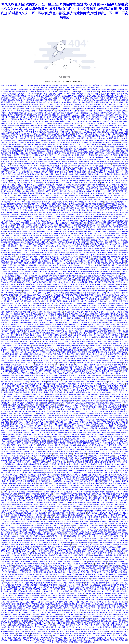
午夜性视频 (95, 257)
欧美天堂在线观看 (10, 591)
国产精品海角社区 (39, 346)
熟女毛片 (109, 322)
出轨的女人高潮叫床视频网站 (110, 377)
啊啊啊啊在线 (9, 255)
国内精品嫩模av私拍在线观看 (101, 176)
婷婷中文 (99, 365)
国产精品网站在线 (70, 151)
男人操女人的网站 (110, 617)
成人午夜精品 (101, 540)
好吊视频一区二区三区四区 (27, 94)
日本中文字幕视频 (108, 375)
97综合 (41, 246)
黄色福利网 (39, 126)
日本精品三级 (106, 363)
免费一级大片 (42, 490)
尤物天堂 (119, 418)
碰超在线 (108, 333)
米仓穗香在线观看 (17, 217)
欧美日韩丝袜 (29, 130)
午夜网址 (97, 265)
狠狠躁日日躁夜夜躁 (76, 515)
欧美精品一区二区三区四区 (96, 418)
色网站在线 (32, 627)
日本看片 (36, 386)
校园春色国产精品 (17, 320)
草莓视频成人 (71, 337)
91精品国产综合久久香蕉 (101, 174)
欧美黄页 (9, 312)
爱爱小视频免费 (26, 136)
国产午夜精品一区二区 (63, 348)
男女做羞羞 (109, 411)
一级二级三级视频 (50, 128)
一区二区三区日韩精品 (54, 608)
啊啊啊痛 (104, 113)
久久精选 (46, 623)
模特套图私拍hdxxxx (21, 344)
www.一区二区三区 (73, 481)
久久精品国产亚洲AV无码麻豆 (108, 189)
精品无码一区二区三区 (14, 473)
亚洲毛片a (12, 540)
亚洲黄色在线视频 (68, 142)
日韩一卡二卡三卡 (55, 591)
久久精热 (86, 286)
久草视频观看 (100, 238)
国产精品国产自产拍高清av (33, 534)
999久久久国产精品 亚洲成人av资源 (60, 564)
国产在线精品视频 (110, 286)
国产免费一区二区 (26, 278)
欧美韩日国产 (52, 204)
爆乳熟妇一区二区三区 (39, 394)
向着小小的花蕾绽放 (56, 295)
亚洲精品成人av (41, 557)
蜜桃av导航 (82, 291)
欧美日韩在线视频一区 (38, 327)
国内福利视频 (12, 515)
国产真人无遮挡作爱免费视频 (75, 619)
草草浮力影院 (9, 102)
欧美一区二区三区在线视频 (70, 238)
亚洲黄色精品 (114, 473)
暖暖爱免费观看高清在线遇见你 (66, 111)
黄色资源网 (48, 422)
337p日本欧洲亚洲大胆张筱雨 (117, 166)
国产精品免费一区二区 (80, 104)
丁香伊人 (10, 566)
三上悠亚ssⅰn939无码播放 (15, 142)
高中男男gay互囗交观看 (100, 390)
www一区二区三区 (52, 157)
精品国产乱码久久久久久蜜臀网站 (85, 134)
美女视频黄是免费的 (45, 407)
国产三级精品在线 (48, 602)
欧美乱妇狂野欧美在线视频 (48, 452)
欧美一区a (92, 195)
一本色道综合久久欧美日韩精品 (50, 322)
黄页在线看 (70, 286)
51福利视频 (109, 555)
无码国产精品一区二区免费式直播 (107, 153)
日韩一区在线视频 (15, 145)
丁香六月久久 (117, 246)
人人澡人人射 (11, 123)
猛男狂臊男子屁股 (114, 94)
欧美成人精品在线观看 (24, 119)
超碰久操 (102, 98)
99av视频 (7, 365)
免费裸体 (71, 363)
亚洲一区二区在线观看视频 (56, 375)
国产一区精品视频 (95, 121)
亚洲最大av (6, 210)
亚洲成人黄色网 (117, 625)
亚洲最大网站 (102, 229)
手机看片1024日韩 (72, 128)
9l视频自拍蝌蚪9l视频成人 (109, 570)
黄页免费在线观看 (100, 299)
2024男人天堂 (29, 441)
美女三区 (101, 284)
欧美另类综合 (102, 485)
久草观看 (64, 147)
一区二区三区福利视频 (12, 443)
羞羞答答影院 (86, 498)
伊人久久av (19, 221)
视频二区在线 (39, 140)
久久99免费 (83, 627)
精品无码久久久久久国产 (92, 549)
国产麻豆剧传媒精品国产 (64, 149)
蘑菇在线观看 (86, 310)
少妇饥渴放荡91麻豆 (96, 545)
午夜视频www (41, 337)
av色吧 (16, 278)
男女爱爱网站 (98, 164)
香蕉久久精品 (109, 202)
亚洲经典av (121, 443)
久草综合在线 (7, 219)
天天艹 (23, 388)
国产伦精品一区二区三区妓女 (97, 261)
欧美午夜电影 (55, 367)
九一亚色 (83, 407)
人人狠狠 (22, 424)
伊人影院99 (106, 572)
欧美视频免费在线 (37, 619)
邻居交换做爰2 (48, 335)
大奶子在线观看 (59, 248)
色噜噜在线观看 (90, 403)
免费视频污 (107, 329)
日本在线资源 (78, 492)
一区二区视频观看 (81, 490)
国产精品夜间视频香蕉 (114, 115)
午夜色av (108, 424)
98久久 (30, 128)
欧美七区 (97, 363)
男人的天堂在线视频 (54, 189)
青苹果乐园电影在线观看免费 (43, 111)
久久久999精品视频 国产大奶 (71, 409)
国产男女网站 (122, 223)
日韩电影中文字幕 (12, 602)
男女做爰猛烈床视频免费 (99, 534)
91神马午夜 (121, 113)
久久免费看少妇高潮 (32, 242)
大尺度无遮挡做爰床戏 (35, 390)
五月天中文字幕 (39, 540)
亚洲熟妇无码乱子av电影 (37, 358)
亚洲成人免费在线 (66, 134)
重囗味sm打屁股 (29, 530)
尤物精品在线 (105, 314)
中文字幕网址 (92, 380)
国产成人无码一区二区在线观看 (108, 293)
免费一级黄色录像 (104, 380)
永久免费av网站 (118, 386)
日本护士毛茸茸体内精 (52, 147)
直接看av (91, 94)
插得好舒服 (42, 263)
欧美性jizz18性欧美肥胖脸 (118, 369)
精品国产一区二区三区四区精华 (31, 166)
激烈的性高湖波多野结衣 (56, 337)
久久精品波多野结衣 (90, 348)
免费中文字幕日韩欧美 (33, 333)
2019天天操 (27, 325)
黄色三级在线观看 (8, 373)
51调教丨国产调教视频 (22, 394)
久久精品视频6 (93, 98)
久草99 (41, 94)
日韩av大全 (16, 555)
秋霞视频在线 (46, 221)
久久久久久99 (78, 236)
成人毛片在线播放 (107, 96)
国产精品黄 (23, 358)
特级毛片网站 (15, 598)
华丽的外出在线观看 (104, 162)
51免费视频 (6, 90)
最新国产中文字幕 (87, 384)
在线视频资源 (19, 523)
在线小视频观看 (59, 373)
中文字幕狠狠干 (25, 494)
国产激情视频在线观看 (34, 479)
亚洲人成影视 (123, 337)
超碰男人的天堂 (91, 485)
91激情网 (15, 371)
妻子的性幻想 (58, 312)
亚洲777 (5, 327)
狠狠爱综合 (57, 297)
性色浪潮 (56, 284)
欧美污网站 (19, 564)
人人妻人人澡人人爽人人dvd (86, 145)
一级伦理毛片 (68, 100)
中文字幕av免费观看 (22, 585)
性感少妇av (123, 322)
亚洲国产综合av (54, 329)
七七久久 (96, 358)
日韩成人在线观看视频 (22, 115)
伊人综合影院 (80, 208)
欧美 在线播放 (100, 170)
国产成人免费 (79, 625)
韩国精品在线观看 (42, 441)
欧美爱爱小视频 (54, 178)
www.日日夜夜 (69, 422)
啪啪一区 (34, 162)
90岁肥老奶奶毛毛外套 (53, 200)
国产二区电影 (74, 314)
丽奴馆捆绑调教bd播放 (25, 123)
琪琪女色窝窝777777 (41, 210)
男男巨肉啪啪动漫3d (64, 193)
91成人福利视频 (87, 242)
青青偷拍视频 (9, 221)
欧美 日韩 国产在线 (39, 136)
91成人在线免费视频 (118, 151)
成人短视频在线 (44, 90)
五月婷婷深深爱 (22, 318)
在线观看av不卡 (21, 390)
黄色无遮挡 (52, 145)
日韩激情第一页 (115, 500)
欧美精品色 (67, 591)
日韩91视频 (22, 96)
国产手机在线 (73, 305)
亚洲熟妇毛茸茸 (43, 240)
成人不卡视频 (25, 602)
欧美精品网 (18, 367)
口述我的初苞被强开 (40, 187)
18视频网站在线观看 (113, 310)
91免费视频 (79, 248)
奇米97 (8, 236)
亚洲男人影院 (113, 253)
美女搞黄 (56, 517)
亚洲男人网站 (31, 102)
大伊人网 (15, 272)
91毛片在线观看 (115, 181)
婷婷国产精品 (45, 195)
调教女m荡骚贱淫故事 (100, 473)
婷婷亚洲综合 (74, 174)
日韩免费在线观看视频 (108, 344)
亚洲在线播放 (48, 183)
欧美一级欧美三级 (84, 401)
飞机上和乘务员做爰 (87, 221)
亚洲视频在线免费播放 (112, 248)
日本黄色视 (118, 543)
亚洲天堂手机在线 (23, 223)
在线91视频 (121, 236)
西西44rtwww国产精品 (115, 229)
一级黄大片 (117, 259)
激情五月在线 (52, 155)
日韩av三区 (124, 293)
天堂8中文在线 (110, 204)
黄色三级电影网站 (37, 185)
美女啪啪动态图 (76, 293)
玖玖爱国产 (64, 416)
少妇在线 (19, 227)
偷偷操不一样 (112, 490)
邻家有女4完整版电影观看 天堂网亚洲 (25, 236)
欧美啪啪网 (71, 138)
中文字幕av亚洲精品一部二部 (34, 106)
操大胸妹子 (116, 142)
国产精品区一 (96, 356)
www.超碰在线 (60, 308)
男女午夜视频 (63, 155)
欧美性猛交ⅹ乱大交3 (93, 208)
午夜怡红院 (88, 265)
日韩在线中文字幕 (100, 200)
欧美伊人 (71, 206)
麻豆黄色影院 (62, 401)
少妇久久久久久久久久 (49, 242)
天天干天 (116, 191)
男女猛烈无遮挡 (19, 401)
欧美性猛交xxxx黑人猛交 (83, 100)
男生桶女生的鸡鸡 (45, 257)
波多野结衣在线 (79, 320)
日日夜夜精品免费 (18, 403)
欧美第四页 (95, 267)
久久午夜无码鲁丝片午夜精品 (34, 549)
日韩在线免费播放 (17, 308)
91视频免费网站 (121, 170)
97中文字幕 (32, 229)
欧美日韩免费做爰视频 (65, 350)
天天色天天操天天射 (69, 291)
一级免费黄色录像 (40, 113)
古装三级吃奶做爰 (17, 375)
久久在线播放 (71, 390)
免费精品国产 (36, 115)
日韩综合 (98, 591)
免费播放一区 (15, 562)
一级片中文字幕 (17, 377)
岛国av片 (65, 195)
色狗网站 (34, 610)
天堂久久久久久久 (22, 426)
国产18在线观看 (100, 126)
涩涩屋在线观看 (123, 344)
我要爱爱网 (89, 462)
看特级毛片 (94, 327)
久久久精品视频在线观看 (103, 289)
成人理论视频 (92, 138)
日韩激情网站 (15, 286)
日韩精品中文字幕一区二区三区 (49, 162)
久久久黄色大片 (118, 380)
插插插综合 (58, 475)
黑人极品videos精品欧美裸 (86, 432)
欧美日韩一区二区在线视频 (62, 119)
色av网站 (114, 551)
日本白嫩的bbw (37, 147)
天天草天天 (76, 115)
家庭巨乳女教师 (33, 316)
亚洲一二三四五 (62, 629)
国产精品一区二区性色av (58, 272)
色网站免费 (47, 468)
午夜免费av (20, 481)
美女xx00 (21, 581)
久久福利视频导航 (29, 191)
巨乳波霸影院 (11, 337)
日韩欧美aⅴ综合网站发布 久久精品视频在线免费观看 (72, 494)
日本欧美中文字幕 (61, 174)
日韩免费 (92, 346)
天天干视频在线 (13, 490)
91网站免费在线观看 (100, 447)
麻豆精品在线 (15, 151)
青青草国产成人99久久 (26, 557)
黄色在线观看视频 (114, 299)
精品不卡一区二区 (24, 276)
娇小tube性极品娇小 (32, 352)
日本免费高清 (123, 269)
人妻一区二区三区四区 (57, 504)
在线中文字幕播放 (17, 471)
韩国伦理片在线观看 (83, 206)
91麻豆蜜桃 (83, 162)
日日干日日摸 (83, 365)
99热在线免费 (51, 388)
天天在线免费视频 (118, 92)
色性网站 (67, 261)
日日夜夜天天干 (67, 136)
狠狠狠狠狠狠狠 (60, 443)
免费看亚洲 (80, 185)
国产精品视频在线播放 (19, 579)
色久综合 (57, 183)
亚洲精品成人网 (79, 452)
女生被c (50, 305)
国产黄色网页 (91, 361)
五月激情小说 (98, 132)
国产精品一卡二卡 (32, 225)
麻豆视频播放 (105, 151)
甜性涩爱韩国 (85, 257)
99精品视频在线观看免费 (29, 322)
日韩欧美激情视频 (81, 511)
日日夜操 (73, 181)
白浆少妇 (13, 331)
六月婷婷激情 (75, 310)
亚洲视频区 (19, 130)
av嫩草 (74, 483)
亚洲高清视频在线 (19, 157)
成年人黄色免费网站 (14, 191)
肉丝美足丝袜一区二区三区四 (110, 428)
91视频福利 (24, 168)
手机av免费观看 (65, 115)
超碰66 (123, 335)
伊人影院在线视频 (16, 549)
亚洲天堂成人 (112, 547)
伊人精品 (72, 157)
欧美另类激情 (96, 130)
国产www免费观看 (22, 354)
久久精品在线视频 (9, 295)
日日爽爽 (75, 246)
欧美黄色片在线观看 (80, 233)
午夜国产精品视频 (11, 581)
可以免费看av (116, 481)
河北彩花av (29, 200)
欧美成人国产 (44, 617)
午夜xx (25, 538)
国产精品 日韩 (61, 352)
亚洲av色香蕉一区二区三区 (17, 229)
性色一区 (96, 210)
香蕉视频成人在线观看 (96, 244)
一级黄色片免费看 (67, 240)
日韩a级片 (14, 90)
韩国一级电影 (58, 454)
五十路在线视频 (80, 96)
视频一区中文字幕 (8, 629)
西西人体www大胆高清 (117, 598)
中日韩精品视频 (93, 344)
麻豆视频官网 (119, 396)
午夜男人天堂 (20, 225)
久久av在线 (12, 399)
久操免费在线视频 (75, 147)
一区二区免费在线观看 (57, 589)
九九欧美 (101, 411)
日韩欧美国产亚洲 (113, 98)
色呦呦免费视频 (33, 104)
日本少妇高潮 (81, 157)
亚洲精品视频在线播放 (84, 231)
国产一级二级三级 (98, 115)
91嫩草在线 (36, 494)
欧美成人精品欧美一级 (76, 485)
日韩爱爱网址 (17, 346)
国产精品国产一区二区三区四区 (70, 90)
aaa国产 (45, 555)
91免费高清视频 (109, 147)
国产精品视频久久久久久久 (69, 257)
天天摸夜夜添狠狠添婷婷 (10, 168)
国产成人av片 (14, 136)
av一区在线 (6, 164)
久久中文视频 (20, 102)
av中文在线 (93, 576)
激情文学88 (63, 462)
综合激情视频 (90, 185)
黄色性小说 (29, 496)
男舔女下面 (23, 206)
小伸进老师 (55, 479)
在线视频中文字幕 (98, 310)
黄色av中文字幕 (116, 403)
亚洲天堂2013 (105, 92)
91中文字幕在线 (88, 126)
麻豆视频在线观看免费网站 (76, 382)
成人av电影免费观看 (83, 604)
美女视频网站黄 (101, 581)
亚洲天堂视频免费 (60, 576)
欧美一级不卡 (20, 502)
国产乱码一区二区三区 (42, 123)
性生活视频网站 (91, 331)
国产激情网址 (98, 617)
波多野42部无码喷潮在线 (66, 145)
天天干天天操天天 (105, 149)
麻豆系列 (21, 174)
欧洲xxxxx (48, 574)
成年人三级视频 (101, 221)
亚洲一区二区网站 (60, 305)
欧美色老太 (35, 439)
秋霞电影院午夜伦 (34, 96)
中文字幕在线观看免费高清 (98, 598)
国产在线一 (86, 585)
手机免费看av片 (114, 335)
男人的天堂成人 (37, 422)
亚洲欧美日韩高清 (103, 568)
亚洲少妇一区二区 (90, 411)
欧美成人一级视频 (52, 231)
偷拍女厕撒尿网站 (48, 403)
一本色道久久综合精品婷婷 (62, 102)
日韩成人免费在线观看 (103, 619)
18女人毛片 (9, 147)
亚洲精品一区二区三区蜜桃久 (115, 282)
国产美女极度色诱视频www (96, 291)
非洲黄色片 (112, 113)
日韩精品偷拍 (105, 267)
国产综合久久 (107, 246)
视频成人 (122, 276)
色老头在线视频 (37, 488)
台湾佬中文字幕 (118, 128)
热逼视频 (61, 128)
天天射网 (110, 536)
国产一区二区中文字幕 (93, 350)
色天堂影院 (18, 147)
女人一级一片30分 (74, 585)
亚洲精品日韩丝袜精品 (56, 113)
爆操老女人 (77, 102)
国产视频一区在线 (66, 191)
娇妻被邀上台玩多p (19, 536)
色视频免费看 (54, 441)
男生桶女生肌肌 (32, 492)
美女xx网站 (13, 109)
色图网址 (120, 320)
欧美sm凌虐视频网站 (41, 282)
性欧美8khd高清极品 (80, 346)
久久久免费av (42, 579)
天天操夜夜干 (108, 543)
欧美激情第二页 (51, 473)
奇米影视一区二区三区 (38, 168)
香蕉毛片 (43, 314)
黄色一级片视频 (91, 284)
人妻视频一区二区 (71, 621)
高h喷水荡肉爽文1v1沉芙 (26, 337)
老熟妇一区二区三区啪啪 (67, 94)
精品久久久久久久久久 (46, 348)
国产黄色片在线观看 (57, 316)
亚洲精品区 (106, 585)
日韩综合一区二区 (57, 464)
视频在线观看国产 (55, 206)
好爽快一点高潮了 (8, 413)
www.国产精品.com (58, 481)
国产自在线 (53, 600)
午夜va (65, 206)
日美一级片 (20, 333)
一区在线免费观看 (23, 439)
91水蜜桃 (18, 231)
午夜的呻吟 (98, 217)
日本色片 (34, 543)
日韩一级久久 (86, 117)
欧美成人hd (37, 301)
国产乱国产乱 (36, 310)
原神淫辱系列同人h (110, 509)
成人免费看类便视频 (54, 168)
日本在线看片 (69, 403)
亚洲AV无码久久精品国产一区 (85, 189)
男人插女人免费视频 (56, 447)
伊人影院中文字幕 (14, 128)
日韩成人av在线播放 (108, 502)
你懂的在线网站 (39, 217)
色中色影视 (52, 460)
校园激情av (6, 511)
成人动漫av (30, 369)
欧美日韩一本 (78, 377)
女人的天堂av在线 (114, 219)
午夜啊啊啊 (29, 140)
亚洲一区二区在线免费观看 (25, 149)
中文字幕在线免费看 (71, 318)
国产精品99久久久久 (47, 98)
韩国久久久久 (67, 168)
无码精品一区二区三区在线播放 (87, 388)
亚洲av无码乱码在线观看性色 (67, 496)
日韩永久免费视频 (30, 263)
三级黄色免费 (99, 530)
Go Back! (64, 77)
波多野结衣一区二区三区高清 (29, 109)
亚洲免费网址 (100, 140)
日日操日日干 (26, 562)
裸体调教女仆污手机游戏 (93, 236)
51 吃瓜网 (5, 416)
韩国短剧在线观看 (84, 579)
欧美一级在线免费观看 (109, 407)
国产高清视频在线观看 (85, 153)
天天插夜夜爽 (30, 289)
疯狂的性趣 (49, 528)
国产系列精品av (82, 517)
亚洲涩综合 (100, 157)
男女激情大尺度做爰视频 (40, 585)
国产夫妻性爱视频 (95, 329)
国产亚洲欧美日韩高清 (12, 293)
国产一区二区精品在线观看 (13, 246)
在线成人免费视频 (111, 155)
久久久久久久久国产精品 (64, 625)
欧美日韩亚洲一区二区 (83, 280)
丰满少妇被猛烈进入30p (84, 255)
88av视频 (106, 318)
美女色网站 (81, 210)
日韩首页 (105, 130)
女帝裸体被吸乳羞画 (67, 208)
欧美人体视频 (53, 598)
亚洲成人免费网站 (54, 233)
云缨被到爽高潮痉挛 (79, 261)
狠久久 (35, 297)
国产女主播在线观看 (16, 113)
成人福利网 (29, 176)
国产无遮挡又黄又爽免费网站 (77, 540)
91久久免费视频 (25, 280)
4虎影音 (10, 278)
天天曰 (30, 159)
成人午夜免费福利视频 (19, 193)
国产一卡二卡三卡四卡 (85, 337)
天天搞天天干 (67, 380)
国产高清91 (18, 106)
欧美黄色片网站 (31, 407)
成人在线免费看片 (45, 276)
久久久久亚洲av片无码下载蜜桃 (90, 318)
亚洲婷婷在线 (112, 308)
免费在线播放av (117, 432)
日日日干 (42, 274)
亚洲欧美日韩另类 (89, 409)
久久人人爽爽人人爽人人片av (13, 244)
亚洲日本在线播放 (95, 111)
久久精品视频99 (47, 96)
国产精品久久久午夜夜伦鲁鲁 (20, 310)
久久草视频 (95, 181)
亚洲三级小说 (107, 128)
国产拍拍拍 (82, 621)
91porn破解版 (95, 113)
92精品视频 (106, 549)
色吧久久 (58, 109)
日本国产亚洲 (93, 149)
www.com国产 (6, 555)
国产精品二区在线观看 (100, 117)
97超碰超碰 (44, 236)
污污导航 (54, 90)
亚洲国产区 (29, 481)
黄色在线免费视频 (80, 551)
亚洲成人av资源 (35, 344)
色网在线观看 (79, 555)
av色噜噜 (5, 136)
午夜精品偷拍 (49, 354)
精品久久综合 (28, 231)
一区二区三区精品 (103, 432)
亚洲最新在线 (29, 244)
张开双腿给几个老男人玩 (53, 246)
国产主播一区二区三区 (57, 187)
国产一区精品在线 (83, 130)
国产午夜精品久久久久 (9, 172)
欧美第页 (124, 371)
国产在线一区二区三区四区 (30, 430)
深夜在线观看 (54, 411)
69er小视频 (59, 325)
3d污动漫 (12, 223)
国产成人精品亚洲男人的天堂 (50, 638)
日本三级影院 (79, 595)
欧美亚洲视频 (81, 138)
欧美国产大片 (81, 418)
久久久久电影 (85, 92)
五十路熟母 (34, 612)
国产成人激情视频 (64, 104)
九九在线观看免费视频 (23, 572)
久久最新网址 (12, 94)
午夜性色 (91, 170)
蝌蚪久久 (122, 595)
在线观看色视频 (37, 286)
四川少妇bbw (122, 464)
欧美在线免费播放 (61, 314)
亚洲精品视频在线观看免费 (82, 358)
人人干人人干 (38, 458)
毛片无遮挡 (16, 132)
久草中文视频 (9, 390)
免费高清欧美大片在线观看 (38, 206)
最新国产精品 (39, 200)
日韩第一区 (38, 238)
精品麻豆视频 (49, 515)
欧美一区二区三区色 (80, 106)
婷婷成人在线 (112, 562)
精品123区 (87, 248)
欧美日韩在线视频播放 (108, 593)
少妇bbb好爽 (46, 331)
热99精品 (105, 295)
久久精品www (62, 356)
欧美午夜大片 (85, 481)
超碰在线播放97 (29, 485)
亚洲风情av (120, 147)
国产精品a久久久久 (37, 354)
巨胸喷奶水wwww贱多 (31, 195)
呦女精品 (12, 183)
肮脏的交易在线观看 (82, 373)
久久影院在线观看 (79, 164)
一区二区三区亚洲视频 (105, 227)
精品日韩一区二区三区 (84, 132)
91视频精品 (11, 104)
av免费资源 (54, 617)
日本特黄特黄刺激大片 (97, 172)
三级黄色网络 (112, 479)
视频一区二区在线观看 (40, 272)
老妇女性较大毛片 (115, 119)
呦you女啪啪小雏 (55, 341)
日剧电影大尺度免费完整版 (114, 214)
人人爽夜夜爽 (74, 92)
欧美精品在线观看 (25, 593)
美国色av (122, 157)
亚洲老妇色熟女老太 (76, 253)
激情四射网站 (25, 619)
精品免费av (54, 253)
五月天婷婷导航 (119, 111)
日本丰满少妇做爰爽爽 (61, 310)
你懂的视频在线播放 (11, 274)
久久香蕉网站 (105, 528)
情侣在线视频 (39, 428)
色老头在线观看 (91, 553)
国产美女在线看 (122, 422)
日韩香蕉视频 (16, 164)
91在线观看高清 (75, 416)
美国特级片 (63, 253)
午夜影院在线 (107, 350)
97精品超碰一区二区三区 (117, 104)
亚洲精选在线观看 (49, 344)
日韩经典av (71, 214)
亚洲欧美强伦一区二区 (81, 168)
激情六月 (88, 617)
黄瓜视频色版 (44, 509)
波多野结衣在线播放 (96, 204)
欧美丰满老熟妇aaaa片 (86, 140)
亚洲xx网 (79, 286)
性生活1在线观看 (40, 233)
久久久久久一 (118, 176)
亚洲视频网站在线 (117, 297)
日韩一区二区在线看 (37, 396)
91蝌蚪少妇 (24, 153)
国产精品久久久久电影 (46, 445)
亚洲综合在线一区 (32, 98)
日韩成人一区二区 (116, 589)
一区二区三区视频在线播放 (66, 219)
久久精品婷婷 (90, 452)
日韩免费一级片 (113, 200)
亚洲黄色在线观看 (19, 219)
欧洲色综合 (43, 536)
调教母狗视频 (82, 244)
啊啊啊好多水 (123, 407)
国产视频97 (20, 176)
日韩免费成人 (114, 392)
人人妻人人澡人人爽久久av (116, 612)
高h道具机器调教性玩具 (90, 102)
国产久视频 (113, 615)
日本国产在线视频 (108, 422)
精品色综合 (56, 399)
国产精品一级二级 (76, 640)
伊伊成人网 (57, 407)
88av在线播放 (40, 530)
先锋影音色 (29, 113)
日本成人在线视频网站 (59, 485)
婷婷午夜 (65, 587)
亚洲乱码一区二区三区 (35, 515)
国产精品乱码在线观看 (62, 386)
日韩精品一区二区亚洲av (36, 631)
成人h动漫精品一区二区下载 (26, 138)
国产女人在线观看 (44, 437)
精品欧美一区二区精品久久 (65, 185)
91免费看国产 (108, 280)
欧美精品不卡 (83, 111)
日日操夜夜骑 (11, 528)
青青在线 (18, 195)
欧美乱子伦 (124, 153)
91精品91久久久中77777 (94, 187)
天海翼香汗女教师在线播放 (66, 432)
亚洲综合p (11, 441)
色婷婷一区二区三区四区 (24, 468)
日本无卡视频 (70, 132)
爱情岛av (21, 140)
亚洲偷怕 (28, 272)
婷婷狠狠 (51, 308)
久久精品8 (36, 367)
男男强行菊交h (58, 619)
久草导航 (100, 574)
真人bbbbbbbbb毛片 (84, 390)
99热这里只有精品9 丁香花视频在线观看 (39, 174)
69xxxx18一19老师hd (29, 132)
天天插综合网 (24, 90)
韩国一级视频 (40, 149)
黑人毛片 (43, 409)
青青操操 (31, 193)
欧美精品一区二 (55, 181)
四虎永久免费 (30, 142)
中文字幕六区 (69, 396)
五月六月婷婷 (123, 286)
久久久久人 (88, 297)
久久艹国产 (41, 377)
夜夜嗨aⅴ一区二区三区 (105, 195)
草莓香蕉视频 (106, 208)
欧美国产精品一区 (15, 327)
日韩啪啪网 (110, 325)
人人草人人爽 (72, 265)
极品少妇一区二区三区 (103, 496)
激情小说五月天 (31, 523)
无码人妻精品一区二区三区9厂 (70, 612)
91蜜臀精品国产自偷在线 (84, 392)
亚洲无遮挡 (59, 172)
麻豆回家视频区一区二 (120, 208)
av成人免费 (75, 386)
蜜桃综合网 (33, 384)
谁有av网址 (78, 136)
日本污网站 (31, 219)
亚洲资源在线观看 (46, 225)
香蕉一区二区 (108, 430)
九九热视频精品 (10, 329)
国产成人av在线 (38, 134)
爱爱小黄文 (114, 121)
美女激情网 (67, 634)
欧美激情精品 (102, 303)
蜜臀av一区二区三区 (9, 111)
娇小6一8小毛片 (24, 185)
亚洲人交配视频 (101, 94)
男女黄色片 (115, 257)
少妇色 (111, 295)
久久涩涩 (44, 341)
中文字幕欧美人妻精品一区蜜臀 (42, 172)
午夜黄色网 (21, 445)
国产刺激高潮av (9, 92)
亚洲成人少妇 (44, 104)
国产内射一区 (115, 477)
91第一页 (53, 104)
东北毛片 (58, 98)
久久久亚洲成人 (80, 191)
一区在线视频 (15, 181)
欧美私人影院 (76, 204)
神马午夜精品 (115, 314)
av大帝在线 (111, 418)
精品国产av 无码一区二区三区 (37, 424)
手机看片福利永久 (40, 416)
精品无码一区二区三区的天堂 (99, 352)
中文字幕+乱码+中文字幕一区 (100, 142)
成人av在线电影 (98, 248)
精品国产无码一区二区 (120, 329)
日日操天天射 (86, 115)
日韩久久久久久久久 (71, 475)
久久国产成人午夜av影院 (84, 363)
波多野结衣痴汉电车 (39, 145)
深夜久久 (56, 636)
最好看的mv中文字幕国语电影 (60, 339)
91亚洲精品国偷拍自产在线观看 (85, 274)
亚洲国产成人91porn (120, 629)
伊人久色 (105, 183)
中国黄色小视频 (57, 159)
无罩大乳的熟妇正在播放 (118, 278)
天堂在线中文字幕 (49, 432)
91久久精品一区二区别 (83, 198)
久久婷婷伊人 (54, 236)
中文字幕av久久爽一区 (89, 405)
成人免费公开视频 (57, 439)
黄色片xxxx (119, 178)
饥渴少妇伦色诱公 (60, 570)
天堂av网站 (72, 401)
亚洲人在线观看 (92, 240)
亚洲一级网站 (38, 519)
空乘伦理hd (72, 517)
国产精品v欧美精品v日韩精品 (43, 443)
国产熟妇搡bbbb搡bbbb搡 (61, 221)
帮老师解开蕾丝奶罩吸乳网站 (21, 134)
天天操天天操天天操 (114, 462)
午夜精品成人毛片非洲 (100, 498)
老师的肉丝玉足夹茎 (75, 272)
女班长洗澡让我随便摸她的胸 (47, 132)
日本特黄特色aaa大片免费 (21, 422)
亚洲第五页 (47, 303)
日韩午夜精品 (65, 166)
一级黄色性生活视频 (77, 608)
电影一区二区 (40, 511)
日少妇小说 (44, 117)
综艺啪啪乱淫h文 (90, 615)
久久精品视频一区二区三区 (72, 200)
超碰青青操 (74, 466)
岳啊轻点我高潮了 (50, 94)
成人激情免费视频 (120, 608)
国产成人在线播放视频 (54, 377)
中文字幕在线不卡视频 (56, 430)
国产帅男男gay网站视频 (28, 490)
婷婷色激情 (108, 346)
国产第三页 (35, 314)
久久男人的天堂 (111, 123)
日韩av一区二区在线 (40, 513)
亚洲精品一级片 (95, 422)
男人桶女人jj (44, 316)
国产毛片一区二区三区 (55, 151)
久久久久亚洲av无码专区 (116, 367)
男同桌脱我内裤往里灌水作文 (18, 170)
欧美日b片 (49, 517)
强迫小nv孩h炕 (102, 335)
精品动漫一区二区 (39, 606)
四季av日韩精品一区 (66, 511)
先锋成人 (76, 407)
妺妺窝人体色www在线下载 (87, 445)
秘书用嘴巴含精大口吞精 (43, 373)
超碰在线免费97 (30, 204)
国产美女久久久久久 (99, 276)
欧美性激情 (100, 185)
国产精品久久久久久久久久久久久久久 (63, 282)
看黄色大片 (58, 100)
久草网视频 (72, 267)
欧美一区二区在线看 (56, 424)
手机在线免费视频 (8, 481)
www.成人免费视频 (82, 142)
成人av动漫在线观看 (46, 532)
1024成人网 (5, 308)
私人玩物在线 (94, 178)
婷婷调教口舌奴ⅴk (28, 181)
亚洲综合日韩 (107, 449)
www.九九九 (10, 195)
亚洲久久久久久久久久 (27, 121)
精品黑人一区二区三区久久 (64, 96)
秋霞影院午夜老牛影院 (120, 162)
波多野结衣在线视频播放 (17, 492)
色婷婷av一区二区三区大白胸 (46, 363)
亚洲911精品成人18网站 (114, 244)
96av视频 (85, 178)
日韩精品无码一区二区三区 (31, 259)
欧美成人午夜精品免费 (45, 227)
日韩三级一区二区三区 (54, 280)
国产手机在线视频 (40, 305)
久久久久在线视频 (19, 312)
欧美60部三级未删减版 (70, 162)
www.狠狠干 (96, 375)
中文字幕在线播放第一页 (115, 373)
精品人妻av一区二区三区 (26, 269)
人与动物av (59, 229)
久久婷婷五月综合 (110, 464)
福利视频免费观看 (17, 428)
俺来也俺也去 (100, 166)
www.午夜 (106, 121)
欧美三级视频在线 (45, 320)
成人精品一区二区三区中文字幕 (54, 214)
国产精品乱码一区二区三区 (19, 435)
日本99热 (77, 303)
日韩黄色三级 (91, 608)
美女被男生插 (27, 187)
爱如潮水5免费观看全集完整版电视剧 (106, 100)
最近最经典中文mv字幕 (25, 233)
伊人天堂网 (119, 339)
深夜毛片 (48, 619)
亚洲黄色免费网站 (30, 227)
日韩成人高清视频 (103, 361)
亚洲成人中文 (48, 583)
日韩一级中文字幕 (8, 225)
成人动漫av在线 (81, 631)
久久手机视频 (92, 513)
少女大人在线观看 (76, 369)
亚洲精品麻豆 (120, 263)
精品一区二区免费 (78, 284)
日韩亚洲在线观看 (101, 119)
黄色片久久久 (69, 447)
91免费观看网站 (12, 206)
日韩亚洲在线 (50, 185)
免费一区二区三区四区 (79, 545)
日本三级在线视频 (52, 134)
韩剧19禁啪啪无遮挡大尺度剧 (55, 286)
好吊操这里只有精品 (103, 488)
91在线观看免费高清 (88, 303)
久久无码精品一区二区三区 (114, 132)
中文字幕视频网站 (87, 238)
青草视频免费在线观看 (101, 297)
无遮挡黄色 (10, 513)
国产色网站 (27, 346)
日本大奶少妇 (108, 111)
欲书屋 (47, 106)
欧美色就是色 (31, 388)
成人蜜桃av (14, 494)
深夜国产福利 (81, 587)
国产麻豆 (11, 356)
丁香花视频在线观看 (28, 240)
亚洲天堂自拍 (97, 269)
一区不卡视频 (26, 202)
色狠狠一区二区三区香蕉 (25, 208)
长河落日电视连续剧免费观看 (67, 140)
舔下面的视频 (7, 155)
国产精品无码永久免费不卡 (105, 339)
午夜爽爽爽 (101, 145)
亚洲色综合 (16, 259)
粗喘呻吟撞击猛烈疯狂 (20, 604)
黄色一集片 (52, 356)
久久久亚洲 (22, 631)
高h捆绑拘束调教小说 (15, 126)
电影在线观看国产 (103, 477)
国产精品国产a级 (64, 204)
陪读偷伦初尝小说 (111, 545)
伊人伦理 (73, 445)
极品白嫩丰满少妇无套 (97, 106)
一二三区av (34, 371)
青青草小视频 (29, 126)
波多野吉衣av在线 (31, 339)
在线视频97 (104, 394)
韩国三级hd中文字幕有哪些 (18, 198)
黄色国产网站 (63, 170)
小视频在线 (73, 365)
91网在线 (92, 365)
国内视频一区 (108, 634)
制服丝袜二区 (112, 276)
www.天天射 (67, 377)
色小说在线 (82, 458)
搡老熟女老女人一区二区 (29, 532)
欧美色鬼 (72, 250)
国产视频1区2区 (32, 536)
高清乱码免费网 (85, 174)
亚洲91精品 (69, 227)
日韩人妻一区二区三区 (24, 100)
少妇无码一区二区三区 (33, 454)
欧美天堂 (109, 106)
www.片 (24, 128)
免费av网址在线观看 (95, 399)
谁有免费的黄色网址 (83, 572)
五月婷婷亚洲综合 (45, 297)
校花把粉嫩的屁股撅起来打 (97, 638)
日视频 (13, 119)
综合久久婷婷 (114, 441)
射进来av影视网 (39, 231)
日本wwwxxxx (87, 439)
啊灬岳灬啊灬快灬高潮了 (35, 157)
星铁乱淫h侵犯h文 (23, 528)
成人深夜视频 (111, 526)
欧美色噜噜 (46, 259)
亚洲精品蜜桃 (122, 593)
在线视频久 (59, 403)
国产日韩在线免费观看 (104, 90)
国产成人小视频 (32, 155)
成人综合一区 (51, 346)
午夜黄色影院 (55, 121)
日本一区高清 (70, 316)
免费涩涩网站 (97, 198)
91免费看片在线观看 (36, 318)
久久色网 (43, 640)
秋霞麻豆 (44, 430)
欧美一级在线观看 (89, 341)
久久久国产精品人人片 (115, 581)
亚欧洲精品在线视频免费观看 (56, 176)
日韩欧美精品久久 (117, 267)
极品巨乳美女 (47, 310)
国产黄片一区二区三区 (94, 320)
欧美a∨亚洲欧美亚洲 (53, 521)
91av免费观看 (91, 587)
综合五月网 (120, 204)
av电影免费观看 (14, 350)
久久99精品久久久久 (45, 248)
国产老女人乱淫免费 (95, 193)
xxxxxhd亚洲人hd (29, 377)
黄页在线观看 (44, 492)
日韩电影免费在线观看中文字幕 (69, 242)
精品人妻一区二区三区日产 (73, 123)
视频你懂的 (81, 553)
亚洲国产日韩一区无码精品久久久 (48, 142)
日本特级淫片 (27, 443)
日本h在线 (69, 526)
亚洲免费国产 (123, 479)
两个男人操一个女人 (41, 295)
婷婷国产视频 (26, 488)
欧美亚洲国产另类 (8, 227)
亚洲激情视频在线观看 (105, 109)
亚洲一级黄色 (83, 576)
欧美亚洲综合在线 (94, 407)
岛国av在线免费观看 (94, 191)
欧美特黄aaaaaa (33, 509)
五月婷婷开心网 (40, 189)
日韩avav (84, 329)
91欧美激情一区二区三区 (98, 104)
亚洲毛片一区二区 (105, 134)
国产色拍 (43, 564)
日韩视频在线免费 (121, 365)
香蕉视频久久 (51, 217)
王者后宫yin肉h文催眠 (90, 416)
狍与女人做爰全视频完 (117, 183)
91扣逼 (108, 238)
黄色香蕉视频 (99, 242)
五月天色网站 (92, 382)
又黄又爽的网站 (68, 98)
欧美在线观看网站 (10, 140)
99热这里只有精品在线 (22, 420)
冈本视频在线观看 (56, 117)
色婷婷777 (62, 540)
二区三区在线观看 (91, 426)
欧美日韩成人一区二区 (117, 261)
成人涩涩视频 (83, 282)
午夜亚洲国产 (96, 401)
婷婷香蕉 (55, 257)
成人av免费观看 (57, 123)
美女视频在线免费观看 (36, 538)
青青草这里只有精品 (90, 437)
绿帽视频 (45, 170)
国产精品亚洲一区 (119, 164)
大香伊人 (51, 229)
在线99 (5, 492)
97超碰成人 (52, 496)
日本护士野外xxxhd (85, 538)
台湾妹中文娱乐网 (120, 109)
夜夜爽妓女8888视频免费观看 (90, 246)
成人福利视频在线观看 (75, 308)
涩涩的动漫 (63, 267)
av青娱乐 (4, 356)
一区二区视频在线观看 (70, 183)
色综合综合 (29, 375)
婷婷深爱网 (81, 187)
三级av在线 (63, 157)
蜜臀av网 (122, 284)
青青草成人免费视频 (110, 269)
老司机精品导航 (98, 555)
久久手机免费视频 (112, 140)
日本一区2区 (24, 212)
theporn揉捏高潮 (87, 449)
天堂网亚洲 (101, 123)
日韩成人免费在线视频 (51, 238)
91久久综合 (115, 528)
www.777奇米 (76, 166)
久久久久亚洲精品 (42, 121)
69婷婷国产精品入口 (120, 134)
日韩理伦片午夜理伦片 (116, 521)
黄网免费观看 (41, 289)
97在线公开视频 (61, 519)
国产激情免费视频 (74, 178)
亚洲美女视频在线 (80, 454)
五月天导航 (27, 147)
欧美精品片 (9, 344)
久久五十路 (60, 244)
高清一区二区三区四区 (120, 636)
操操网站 (53, 384)
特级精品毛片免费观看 (39, 462)
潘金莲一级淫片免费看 (77, 155)
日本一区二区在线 (30, 291)
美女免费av (76, 543)
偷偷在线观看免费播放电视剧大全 (76, 172)
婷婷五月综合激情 (23, 392)
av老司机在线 (122, 358)
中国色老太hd (70, 113)
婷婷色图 (121, 617)
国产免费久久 (12, 284)
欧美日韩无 (114, 390)
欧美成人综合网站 (54, 545)
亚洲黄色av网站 (67, 638)
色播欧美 (51, 625)
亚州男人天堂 (69, 278)
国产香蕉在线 (117, 333)
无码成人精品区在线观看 (64, 335)
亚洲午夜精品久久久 (44, 102)
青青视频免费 (96, 206)
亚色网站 (4, 280)
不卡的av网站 (108, 193)
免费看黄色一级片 (80, 344)
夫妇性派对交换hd (66, 236)
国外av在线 (112, 638)
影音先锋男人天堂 (54, 507)
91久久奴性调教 (10, 452)
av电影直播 (14, 166)
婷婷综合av (104, 181)
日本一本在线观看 (74, 176)
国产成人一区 (94, 225)
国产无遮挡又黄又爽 (93, 316)
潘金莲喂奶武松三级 (33, 589)
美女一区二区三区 (38, 280)
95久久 (116, 322)
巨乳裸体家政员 (87, 507)
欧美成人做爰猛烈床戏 (106, 331)
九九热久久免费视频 (101, 392)
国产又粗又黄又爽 (21, 261)
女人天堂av (17, 301)
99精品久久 (92, 335)
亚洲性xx (62, 138)
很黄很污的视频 (23, 507)
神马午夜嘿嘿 (102, 219)
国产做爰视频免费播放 (77, 212)
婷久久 (14, 174)
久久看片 (5, 640)
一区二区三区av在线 (50, 164)
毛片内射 (26, 253)
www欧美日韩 (47, 250)
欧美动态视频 (9, 468)
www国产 (89, 164)
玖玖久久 (117, 468)
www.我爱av (64, 212)
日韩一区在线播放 (65, 598)
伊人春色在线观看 (30, 246)
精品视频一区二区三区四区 (111, 316)
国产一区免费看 (90, 123)
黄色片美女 (120, 172)
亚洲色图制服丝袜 (50, 458)
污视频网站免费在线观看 (25, 92)
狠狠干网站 (38, 468)
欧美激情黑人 (88, 200)
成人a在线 (42, 155)
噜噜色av (44, 595)
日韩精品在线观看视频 (51, 166)
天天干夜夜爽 (119, 227)
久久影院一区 (41, 500)
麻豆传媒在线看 (35, 255)
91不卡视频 (118, 430)
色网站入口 (29, 629)
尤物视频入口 (15, 214)
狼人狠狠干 (82, 109)
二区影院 (88, 555)
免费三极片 (112, 382)
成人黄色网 (13, 96)
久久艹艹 (109, 629)
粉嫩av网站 (53, 170)
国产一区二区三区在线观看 (93, 147)
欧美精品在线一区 (93, 96)
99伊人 (104, 356)
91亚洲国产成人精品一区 (58, 130)
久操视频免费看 (24, 172)
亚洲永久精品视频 (86, 386)
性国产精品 (5, 325)
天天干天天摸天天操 (80, 193)
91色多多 (50, 642)
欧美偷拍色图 (10, 576)
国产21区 (97, 386)
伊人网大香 (53, 559)
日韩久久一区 (45, 439)
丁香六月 (80, 430)
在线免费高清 (97, 494)
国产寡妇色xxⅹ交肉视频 (15, 498)
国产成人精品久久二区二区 (32, 164)
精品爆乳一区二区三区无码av (105, 443)
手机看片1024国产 (31, 320)
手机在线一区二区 (16, 238)
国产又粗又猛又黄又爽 (63, 549)
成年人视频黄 (77, 549)
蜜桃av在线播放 (102, 500)
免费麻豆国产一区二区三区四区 (13, 242)
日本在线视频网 (70, 610)
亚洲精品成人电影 (117, 517)
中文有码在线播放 (58, 331)
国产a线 (89, 210)
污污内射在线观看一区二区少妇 (47, 208)
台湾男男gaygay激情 (56, 610)
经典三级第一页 (67, 259)
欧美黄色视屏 (18, 638)
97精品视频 (75, 229)
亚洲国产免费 (37, 214)
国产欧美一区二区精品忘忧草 (61, 106)
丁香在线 (67, 523)
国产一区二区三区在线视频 (109, 159)
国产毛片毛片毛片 (80, 638)
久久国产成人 (56, 259)
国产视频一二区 (18, 386)
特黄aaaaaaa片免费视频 (52, 488)
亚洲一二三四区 (106, 519)
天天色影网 (70, 331)
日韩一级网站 (108, 396)
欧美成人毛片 (112, 126)
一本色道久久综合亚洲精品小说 (43, 325)
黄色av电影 (33, 90)
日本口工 (88, 259)
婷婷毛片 (99, 346)
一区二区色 (124, 361)
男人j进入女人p (68, 189)
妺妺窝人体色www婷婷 (112, 439)
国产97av (5, 183)
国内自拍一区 (44, 267)
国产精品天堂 (63, 92)
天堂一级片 (41, 526)
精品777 (87, 521)
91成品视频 (95, 314)
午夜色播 (113, 318)
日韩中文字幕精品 (85, 468)
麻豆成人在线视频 (53, 420)
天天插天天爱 (37, 202)
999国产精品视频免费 (90, 136)
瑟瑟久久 (65, 181)
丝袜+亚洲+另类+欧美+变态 (84, 581)
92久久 (33, 392)
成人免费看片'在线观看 (87, 305)
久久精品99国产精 (81, 121)
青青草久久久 (104, 327)
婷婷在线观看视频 (111, 538)
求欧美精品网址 (93, 454)
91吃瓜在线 (61, 217)
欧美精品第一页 (69, 280)
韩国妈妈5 (72, 130)
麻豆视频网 (49, 413)
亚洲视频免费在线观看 (50, 115)
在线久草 (35, 276)
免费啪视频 (110, 172)
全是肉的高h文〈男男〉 (110, 212)
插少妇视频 (121, 168)
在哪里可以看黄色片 (15, 411)
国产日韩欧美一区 (78, 339)
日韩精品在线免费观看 (18, 625)
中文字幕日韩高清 (12, 532)
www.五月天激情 (54, 416)
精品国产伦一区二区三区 (29, 274)
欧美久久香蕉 (115, 466)
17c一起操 (25, 151)
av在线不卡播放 (18, 574)
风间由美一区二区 (101, 369)
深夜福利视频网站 (62, 369)
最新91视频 (96, 250)
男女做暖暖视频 (95, 128)
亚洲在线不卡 (44, 401)
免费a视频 (106, 371)
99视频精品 (93, 301)
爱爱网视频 (12, 449)
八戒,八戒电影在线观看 (119, 225)
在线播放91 (109, 157)
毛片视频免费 (96, 481)
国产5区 (108, 551)
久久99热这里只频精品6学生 (71, 263)
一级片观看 (54, 267)
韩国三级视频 (17, 253)
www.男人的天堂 (47, 418)
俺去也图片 (95, 570)
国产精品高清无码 (111, 523)
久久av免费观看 (90, 500)
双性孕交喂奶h (11, 454)
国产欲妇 (122, 523)
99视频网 (113, 327)
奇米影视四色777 (119, 576)
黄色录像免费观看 (24, 621)
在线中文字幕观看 (65, 164)
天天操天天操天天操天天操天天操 (64, 153)
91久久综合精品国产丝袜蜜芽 (64, 418)
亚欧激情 (5, 331)
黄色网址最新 (85, 314)
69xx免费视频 (42, 204)
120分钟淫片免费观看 (70, 109)
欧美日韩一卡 (80, 331)
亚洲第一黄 (74, 627)
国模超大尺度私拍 (14, 240)
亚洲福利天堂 (71, 217)
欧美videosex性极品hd (113, 233)
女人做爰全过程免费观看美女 (112, 460)
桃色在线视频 (28, 238)
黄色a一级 (108, 164)
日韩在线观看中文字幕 (114, 301)
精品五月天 (79, 403)
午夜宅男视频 (120, 375)
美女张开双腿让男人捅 (83, 447)
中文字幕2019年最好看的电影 (28, 267)
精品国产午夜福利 (109, 231)
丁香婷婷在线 (97, 280)
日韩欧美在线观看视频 (72, 117)
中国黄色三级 (50, 140)
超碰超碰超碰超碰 (56, 523)
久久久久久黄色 (59, 566)
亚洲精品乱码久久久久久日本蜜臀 (62, 361)
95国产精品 (120, 591)
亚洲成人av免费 (16, 210)
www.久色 (9, 261)
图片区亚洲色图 (35, 170)
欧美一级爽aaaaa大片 (96, 523)
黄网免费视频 (72, 352)
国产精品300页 (25, 610)
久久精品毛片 (63, 559)
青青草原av (14, 159)
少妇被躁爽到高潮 (33, 117)
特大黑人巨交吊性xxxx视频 (65, 354)
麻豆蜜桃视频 (105, 257)
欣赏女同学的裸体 (47, 109)
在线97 (13, 439)
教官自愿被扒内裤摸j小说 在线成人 (115, 217)
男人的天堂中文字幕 (53, 530)
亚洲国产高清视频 (44, 291)
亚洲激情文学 (66, 233)
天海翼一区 (73, 458)
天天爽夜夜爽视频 (16, 485)
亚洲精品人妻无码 (115, 117)
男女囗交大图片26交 (64, 333)
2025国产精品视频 (89, 293)
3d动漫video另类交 (64, 543)
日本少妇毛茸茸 (56, 405)
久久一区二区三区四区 (95, 202)
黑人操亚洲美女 (66, 367)
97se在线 (72, 195)
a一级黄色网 (84, 128)
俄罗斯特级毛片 (53, 212)
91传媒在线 (61, 390)
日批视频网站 (23, 248)
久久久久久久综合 (117, 102)
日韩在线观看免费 (12, 212)
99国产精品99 (68, 274)
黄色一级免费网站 (24, 634)
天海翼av (101, 426)
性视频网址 (94, 428)
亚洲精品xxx (97, 231)
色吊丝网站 (95, 92)
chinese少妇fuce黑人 (24, 111)
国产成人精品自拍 (88, 90)
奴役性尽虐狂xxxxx (45, 265)
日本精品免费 (56, 291)
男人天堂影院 (89, 420)
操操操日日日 (105, 102)
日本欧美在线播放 (17, 204)
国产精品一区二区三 (17, 98)
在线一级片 (29, 217)
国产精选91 (124, 200)
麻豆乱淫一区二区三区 (29, 293)
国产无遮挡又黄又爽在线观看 (74, 574)
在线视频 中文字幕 (110, 198)
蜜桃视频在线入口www (110, 401)
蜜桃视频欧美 (49, 126)
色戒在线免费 (57, 634)
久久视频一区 (82, 94)
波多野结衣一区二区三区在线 (83, 591)
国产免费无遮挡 (73, 443)
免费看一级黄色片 (109, 236)
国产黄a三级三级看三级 (91, 593)
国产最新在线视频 (53, 263)
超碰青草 (105, 441)
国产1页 (85, 204)
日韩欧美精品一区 (73, 384)
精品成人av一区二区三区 (55, 526)
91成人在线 (23, 159)
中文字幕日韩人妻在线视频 (16, 117)
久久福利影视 (107, 191)
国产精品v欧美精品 (43, 485)
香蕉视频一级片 (41, 193)
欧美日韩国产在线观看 (58, 198)
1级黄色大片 (24, 371)
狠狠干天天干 (36, 602)
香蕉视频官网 (33, 198)
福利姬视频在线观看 (80, 598)
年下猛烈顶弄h (81, 202)
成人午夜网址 (123, 206)
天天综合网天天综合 (24, 576)
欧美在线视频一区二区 (72, 325)
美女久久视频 (49, 519)
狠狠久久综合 (98, 538)
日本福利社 (48, 534)
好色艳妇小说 (54, 240)
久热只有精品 (26, 286)
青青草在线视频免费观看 (24, 373)
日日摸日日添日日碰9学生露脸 (27, 460)
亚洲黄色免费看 (81, 98)
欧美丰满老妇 (26, 341)
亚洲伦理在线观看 (82, 113)
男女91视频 (29, 583)
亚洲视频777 (48, 498)
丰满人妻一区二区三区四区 (65, 631)
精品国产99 (19, 441)
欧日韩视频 (89, 333)
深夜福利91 (115, 585)
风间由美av (59, 435)
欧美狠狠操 (96, 460)
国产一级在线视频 (62, 223)
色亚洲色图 (83, 170)
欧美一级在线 (21, 104)
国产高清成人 (118, 149)
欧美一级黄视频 (16, 335)
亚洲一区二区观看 (46, 312)
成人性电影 (112, 356)
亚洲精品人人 (11, 462)
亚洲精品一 (73, 170)
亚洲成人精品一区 (54, 136)
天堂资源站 (83, 496)
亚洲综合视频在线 (18, 200)
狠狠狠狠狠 (104, 388)
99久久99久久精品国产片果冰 (108, 138)
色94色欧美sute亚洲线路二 (32, 623)
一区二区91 (92, 162)
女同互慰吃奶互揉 (19, 155)
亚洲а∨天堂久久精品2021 (25, 363)
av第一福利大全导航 (113, 185)
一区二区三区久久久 (16, 352)
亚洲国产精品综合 (80, 380)
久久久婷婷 (87, 473)
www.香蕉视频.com (116, 483)
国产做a (99, 625)
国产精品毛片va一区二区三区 (74, 159)
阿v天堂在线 (105, 210)
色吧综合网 (90, 339)
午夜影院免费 (97, 543)
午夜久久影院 (47, 454)
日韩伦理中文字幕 (45, 153)
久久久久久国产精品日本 (42, 119)
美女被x (62, 132)
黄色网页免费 (63, 458)
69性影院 (63, 178)
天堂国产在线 (44, 198)
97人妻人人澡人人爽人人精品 (110, 136)
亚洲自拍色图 (28, 210)
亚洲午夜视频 (119, 454)
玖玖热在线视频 (27, 598)
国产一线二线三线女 (107, 178)
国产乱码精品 (105, 225)
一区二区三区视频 (71, 468)
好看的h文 (84, 536)
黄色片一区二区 (11, 248)
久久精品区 (91, 157)
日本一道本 (92, 109)
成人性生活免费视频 (32, 566)
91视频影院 (41, 191)
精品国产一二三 (118, 435)
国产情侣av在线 (81, 195)
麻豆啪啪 (119, 312)
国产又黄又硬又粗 (22, 255)
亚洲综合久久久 (16, 325)
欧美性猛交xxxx (93, 627)
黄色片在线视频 (102, 278)
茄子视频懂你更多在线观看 (89, 475)
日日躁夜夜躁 (114, 388)
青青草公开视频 (100, 462)
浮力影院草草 (116, 174)
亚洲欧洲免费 (40, 176)
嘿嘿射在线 (41, 388)
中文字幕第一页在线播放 (95, 155)
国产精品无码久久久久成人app (79, 570)
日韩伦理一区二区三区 (61, 371)
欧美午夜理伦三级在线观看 (40, 253)
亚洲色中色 (83, 629)
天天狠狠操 (11, 233)
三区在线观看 (53, 462)
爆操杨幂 (77, 507)
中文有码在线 (71, 187)
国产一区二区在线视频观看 (86, 219)
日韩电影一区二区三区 (38, 151)
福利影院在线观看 (84, 375)
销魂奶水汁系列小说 (83, 250)
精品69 (40, 303)
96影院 (117, 193)
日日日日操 (29, 428)
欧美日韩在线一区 (67, 121)
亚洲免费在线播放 (83, 267)
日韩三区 (113, 354)
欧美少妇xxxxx (97, 430)
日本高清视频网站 (35, 261)
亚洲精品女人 (91, 574)
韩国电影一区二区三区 (33, 250)
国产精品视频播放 (80, 149)
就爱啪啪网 (70, 490)
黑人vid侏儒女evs (83, 327)
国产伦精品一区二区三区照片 (116, 255)
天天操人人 (33, 248)
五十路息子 (43, 460)
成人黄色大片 (44, 411)
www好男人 (89, 530)
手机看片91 (124, 585)
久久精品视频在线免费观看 (43, 100)
